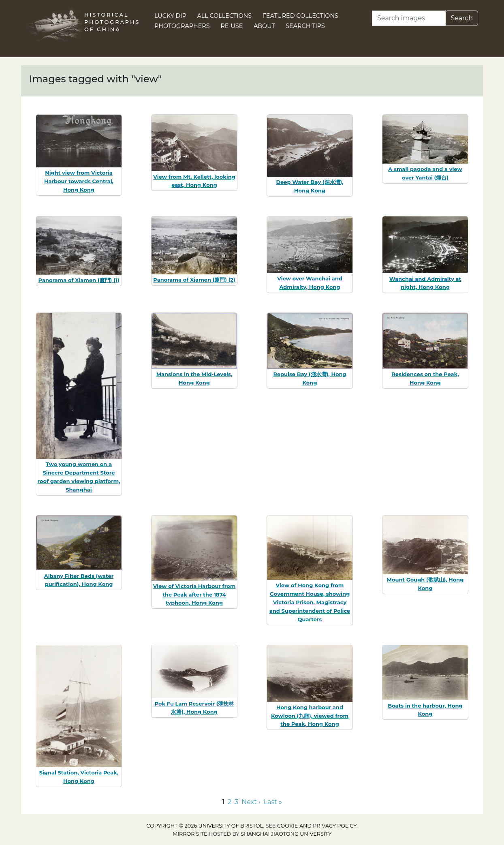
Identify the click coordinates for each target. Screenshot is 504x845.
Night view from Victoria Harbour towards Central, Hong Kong (79, 181)
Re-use (232, 26)
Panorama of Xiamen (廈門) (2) (194, 280)
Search (462, 18)
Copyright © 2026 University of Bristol (205, 826)
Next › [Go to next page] (251, 802)
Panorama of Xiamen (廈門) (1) (79, 280)
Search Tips (305, 26)
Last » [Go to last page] (273, 802)
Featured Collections (300, 16)
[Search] (409, 18)
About (264, 26)
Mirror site (190, 834)
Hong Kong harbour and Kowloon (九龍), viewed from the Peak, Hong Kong (310, 716)
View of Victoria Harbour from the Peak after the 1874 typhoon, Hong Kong (194, 595)
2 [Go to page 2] (230, 802)
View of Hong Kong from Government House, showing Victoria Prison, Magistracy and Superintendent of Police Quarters (310, 602)
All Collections (225, 16)
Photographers (182, 26)
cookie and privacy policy (317, 826)
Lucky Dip (170, 16)
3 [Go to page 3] (236, 802)
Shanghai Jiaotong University (286, 834)
